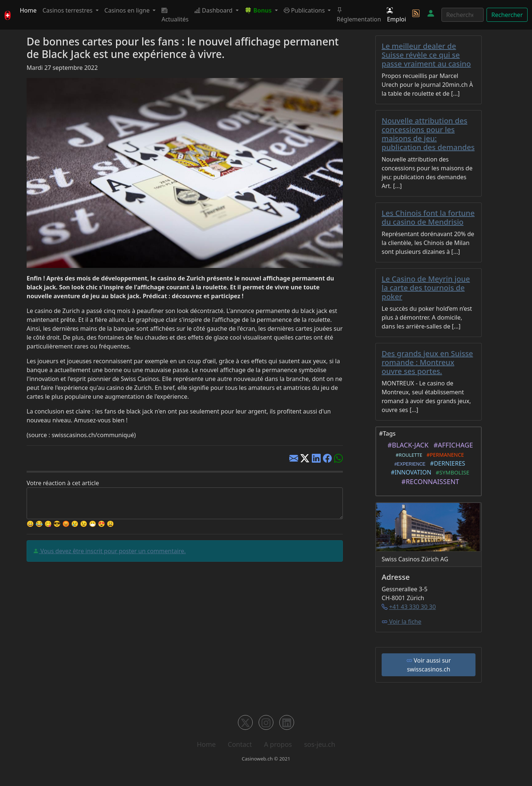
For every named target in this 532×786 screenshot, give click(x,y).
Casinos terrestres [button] (68, 10)
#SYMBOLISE (451, 472)
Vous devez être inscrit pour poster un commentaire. (112, 551)
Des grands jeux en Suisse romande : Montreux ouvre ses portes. (427, 362)
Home (28, 10)
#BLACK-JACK (406, 445)
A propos (278, 744)
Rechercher (507, 15)
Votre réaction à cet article (63, 483)
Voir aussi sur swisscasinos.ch (429, 665)
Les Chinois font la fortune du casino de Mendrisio (428, 217)
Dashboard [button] (214, 10)
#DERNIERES (446, 463)
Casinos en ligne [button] (128, 10)
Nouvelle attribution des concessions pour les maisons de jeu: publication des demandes (428, 134)
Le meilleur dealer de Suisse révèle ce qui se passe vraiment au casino (426, 55)
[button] (261, 10)
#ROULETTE (408, 455)
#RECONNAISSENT (429, 482)
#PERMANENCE (444, 455)
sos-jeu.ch (320, 744)
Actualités (175, 15)
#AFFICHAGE (451, 445)
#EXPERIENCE (409, 464)
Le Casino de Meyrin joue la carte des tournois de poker (426, 288)
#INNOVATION (410, 472)
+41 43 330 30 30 (412, 607)
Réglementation (359, 15)
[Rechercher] (463, 15)
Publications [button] (305, 10)
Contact (240, 744)
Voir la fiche (402, 622)
